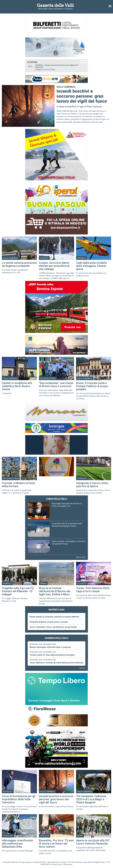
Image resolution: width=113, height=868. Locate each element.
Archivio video (81, 557)
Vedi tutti (82, 668)
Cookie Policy (68, 864)
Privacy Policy (57, 864)
